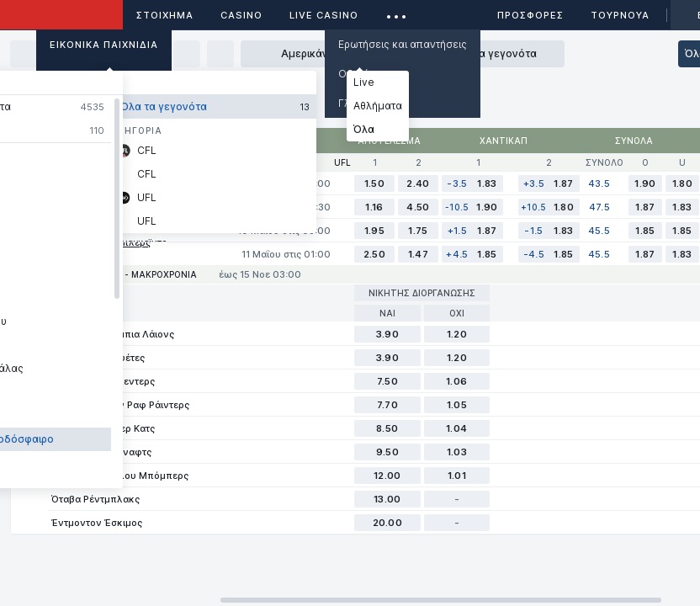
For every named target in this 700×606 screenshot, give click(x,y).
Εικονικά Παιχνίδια (104, 45)
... (397, 12)
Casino (241, 15)
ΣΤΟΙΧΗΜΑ (165, 15)
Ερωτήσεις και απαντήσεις (403, 44)
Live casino (324, 15)
